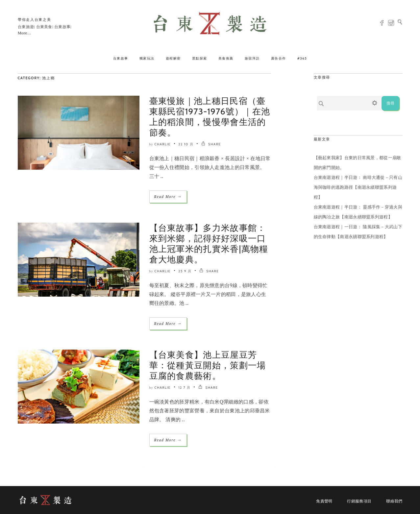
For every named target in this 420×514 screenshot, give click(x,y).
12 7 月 (184, 388)
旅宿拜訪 (252, 58)
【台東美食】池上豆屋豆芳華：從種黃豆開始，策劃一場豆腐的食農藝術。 (208, 365)
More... (24, 33)
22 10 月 (186, 144)
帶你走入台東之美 (34, 20)
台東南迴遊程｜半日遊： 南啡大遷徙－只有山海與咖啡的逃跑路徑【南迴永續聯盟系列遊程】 (358, 187)
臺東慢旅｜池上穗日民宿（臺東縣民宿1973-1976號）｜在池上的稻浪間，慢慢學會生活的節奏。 (210, 117)
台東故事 (121, 58)
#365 (302, 58)
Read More (168, 196)
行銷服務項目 (359, 501)
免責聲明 (324, 501)
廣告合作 (279, 58)
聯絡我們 (394, 501)
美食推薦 (226, 58)
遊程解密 (173, 58)
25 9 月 (185, 271)
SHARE (211, 144)
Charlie (163, 144)
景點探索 (200, 58)
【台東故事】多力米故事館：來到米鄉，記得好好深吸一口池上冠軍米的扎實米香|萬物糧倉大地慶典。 (209, 244)
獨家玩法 (147, 58)
